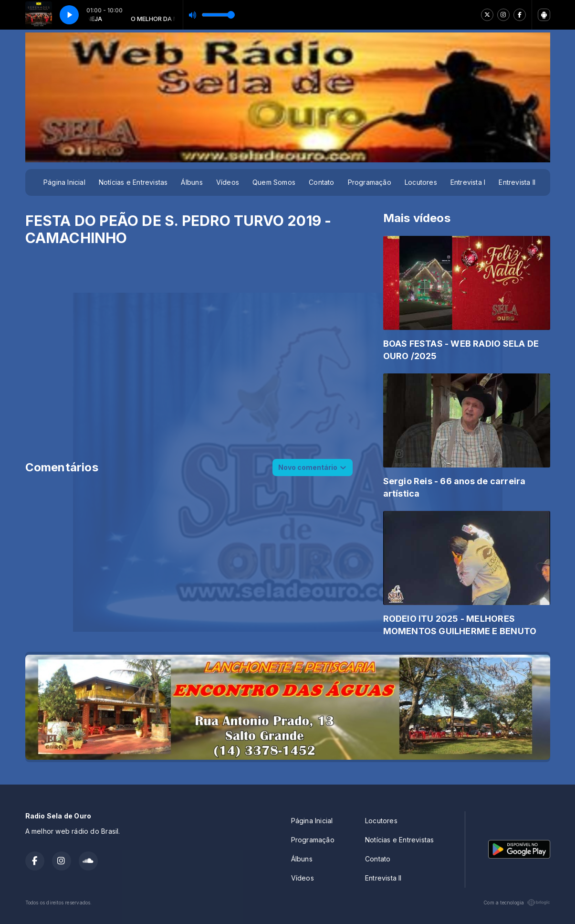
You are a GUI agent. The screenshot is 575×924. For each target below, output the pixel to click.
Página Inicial (64, 182)
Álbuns (192, 182)
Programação (370, 182)
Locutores (421, 182)
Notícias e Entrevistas (133, 182)
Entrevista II (517, 182)
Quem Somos (274, 182)
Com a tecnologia (517, 903)
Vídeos (228, 182)
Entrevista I (468, 182)
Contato (321, 182)
